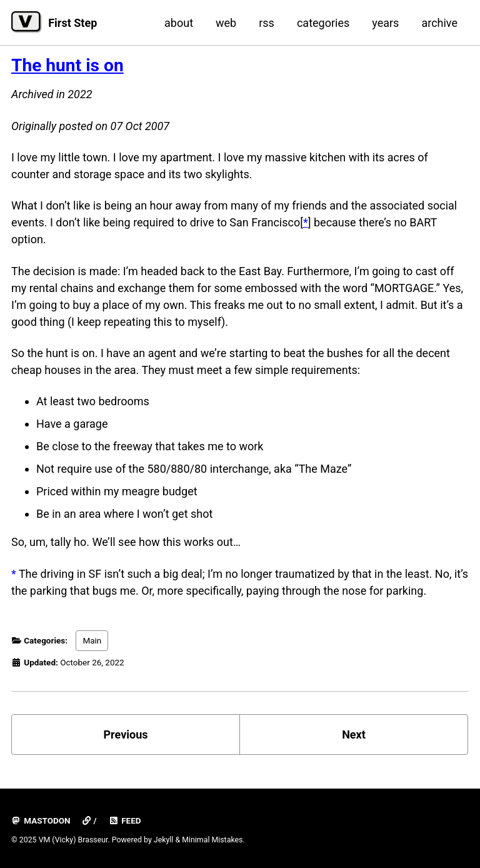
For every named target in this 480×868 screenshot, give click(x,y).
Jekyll (164, 840)
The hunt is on (67, 65)
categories (323, 23)
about (179, 23)
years (385, 23)
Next (354, 734)
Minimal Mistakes (212, 840)
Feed (125, 820)
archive (439, 23)
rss (267, 23)
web (226, 23)
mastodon (41, 820)
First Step (72, 23)
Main (92, 640)
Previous (126, 734)
